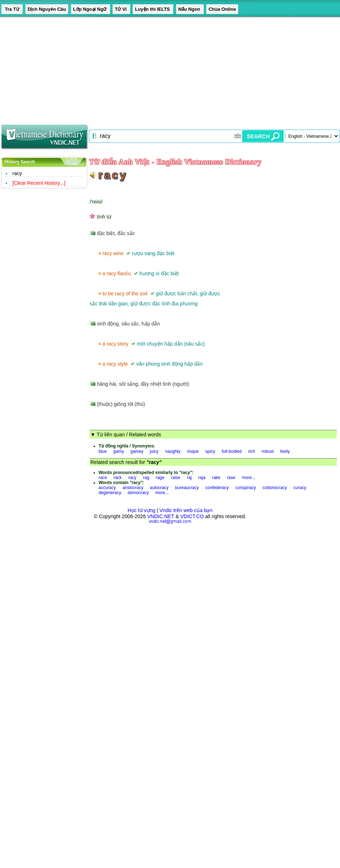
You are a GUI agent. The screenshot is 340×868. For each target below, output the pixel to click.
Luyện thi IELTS (153, 9)
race (103, 478)
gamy (119, 451)
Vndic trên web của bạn (186, 510)
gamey (137, 451)
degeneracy (110, 493)
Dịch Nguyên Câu (47, 9)
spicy (210, 451)
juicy (154, 451)
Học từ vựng (141, 510)
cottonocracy (275, 488)
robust (268, 451)
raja (202, 478)
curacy (300, 488)
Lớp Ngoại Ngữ (91, 9)
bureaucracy (187, 488)
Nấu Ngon (190, 9)
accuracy (107, 488)
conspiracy (245, 488)
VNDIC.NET (160, 516)
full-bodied (232, 451)
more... (249, 478)
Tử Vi (121, 9)
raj (189, 478)
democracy (138, 493)
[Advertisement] (97, 68)
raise (176, 478)
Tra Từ (12, 9)
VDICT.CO (192, 516)
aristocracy (133, 488)
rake (216, 478)
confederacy (217, 488)
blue (103, 451)
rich (252, 451)
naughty (173, 451)
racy (17, 173)
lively (285, 451)
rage (160, 478)
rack (118, 478)
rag (146, 478)
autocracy (159, 488)
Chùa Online (222, 9)
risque (193, 451)
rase (231, 478)
